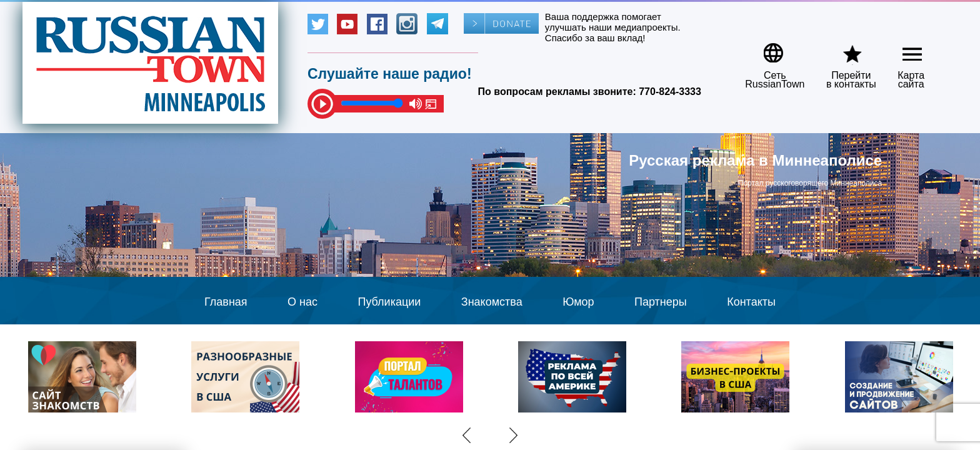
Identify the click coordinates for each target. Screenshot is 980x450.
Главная (226, 302)
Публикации (389, 302)
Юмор (578, 302)
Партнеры (661, 302)
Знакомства (492, 302)
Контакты (751, 302)
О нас (302, 302)
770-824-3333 (670, 92)
